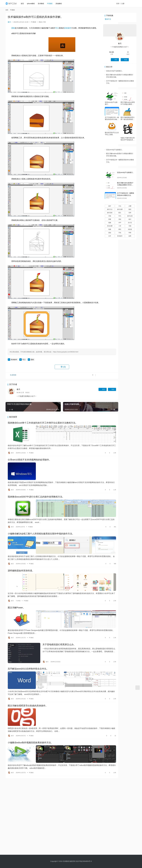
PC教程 (51, 4)
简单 (130, 213)
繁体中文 (108, 19)
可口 (57, 28)
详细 (110, 216)
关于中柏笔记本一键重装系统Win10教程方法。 (112, 118)
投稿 (133, 4)
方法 (120, 206)
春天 (9, 22)
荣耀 (110, 219)
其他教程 (60, 4)
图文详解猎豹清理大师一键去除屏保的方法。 (128, 118)
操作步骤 (120, 209)
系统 (120, 219)
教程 (130, 209)
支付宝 (130, 223)
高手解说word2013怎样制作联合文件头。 (28, 651)
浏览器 (130, 229)
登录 (120, 4)
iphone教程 (32, 4)
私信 (95, 393)
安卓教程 (42, 4)
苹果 (130, 233)
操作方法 (110, 209)
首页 (23, 4)
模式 (130, 219)
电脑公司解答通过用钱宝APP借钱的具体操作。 (128, 139)
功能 (130, 226)
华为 (120, 216)
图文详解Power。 (16, 596)
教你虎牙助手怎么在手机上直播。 (112, 134)
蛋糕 (13, 28)
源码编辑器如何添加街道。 (21, 562)
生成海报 (12, 379)
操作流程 (110, 213)
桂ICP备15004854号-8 (84, 861)
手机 (120, 233)
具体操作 (68, 28)
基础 (110, 233)
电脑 (110, 229)
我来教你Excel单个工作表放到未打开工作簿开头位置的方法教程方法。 (43, 426)
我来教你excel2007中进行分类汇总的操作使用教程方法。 (36, 494)
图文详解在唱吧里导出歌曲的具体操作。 (28, 685)
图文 (120, 213)
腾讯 (120, 229)
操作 (110, 206)
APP (120, 223)
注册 (125, 4)
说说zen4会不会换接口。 (115, 71)
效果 (130, 236)
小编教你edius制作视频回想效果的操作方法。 (30, 719)
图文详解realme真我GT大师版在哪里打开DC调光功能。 (128, 103)
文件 (110, 236)
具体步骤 (110, 226)
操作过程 (130, 216)
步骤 (130, 206)
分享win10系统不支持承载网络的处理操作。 (30, 460)
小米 (120, 226)
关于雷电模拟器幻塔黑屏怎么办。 (54, 629)
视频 (110, 223)
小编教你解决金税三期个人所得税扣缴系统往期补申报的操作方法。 (41, 528)
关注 (85, 393)
